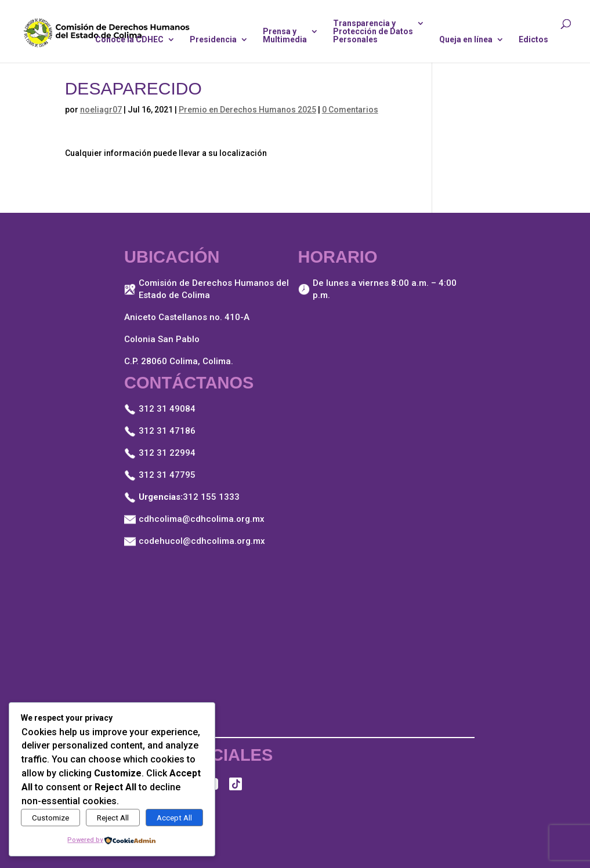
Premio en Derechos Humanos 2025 (247, 110)
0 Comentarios (350, 110)
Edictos (533, 40)
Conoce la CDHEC (129, 40)
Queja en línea (466, 40)
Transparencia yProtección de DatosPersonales (373, 32)
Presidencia (213, 40)
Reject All (113, 818)
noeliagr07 (101, 110)
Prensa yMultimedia (285, 36)
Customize (50, 818)
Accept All (174, 818)
